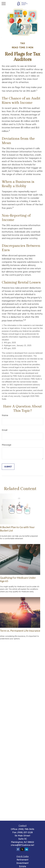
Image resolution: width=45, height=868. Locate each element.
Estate (23, 866)
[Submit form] (8, 467)
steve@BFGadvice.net (22, 845)
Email (5, 430)
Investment (22, 863)
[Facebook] (18, 849)
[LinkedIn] (27, 849)
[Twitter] (22, 849)
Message (7, 445)
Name (5, 415)
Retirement (23, 860)
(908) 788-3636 (26, 829)
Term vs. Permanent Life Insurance (20, 631)
